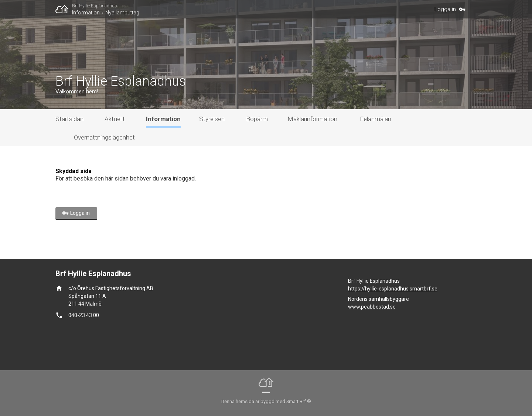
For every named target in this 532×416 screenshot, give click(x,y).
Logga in (445, 9)
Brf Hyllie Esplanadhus (95, 6)
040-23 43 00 (84, 315)
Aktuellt (115, 119)
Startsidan (69, 119)
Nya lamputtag (122, 13)
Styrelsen (212, 119)
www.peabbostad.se (372, 307)
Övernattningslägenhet (104, 137)
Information (86, 13)
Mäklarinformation (312, 119)
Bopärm (257, 119)
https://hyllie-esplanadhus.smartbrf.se (393, 289)
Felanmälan (376, 119)
